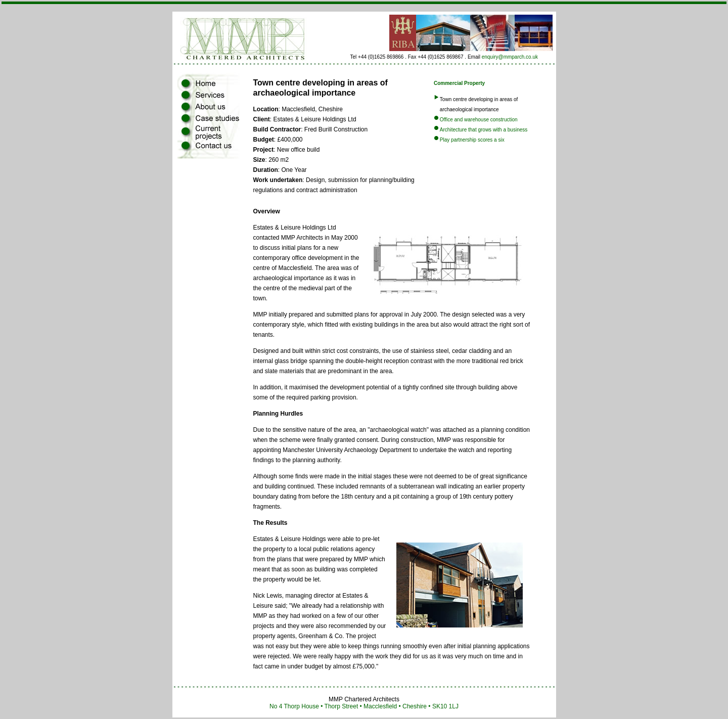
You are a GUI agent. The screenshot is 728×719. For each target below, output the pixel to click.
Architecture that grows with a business (484, 130)
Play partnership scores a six (472, 140)
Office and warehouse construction (479, 120)
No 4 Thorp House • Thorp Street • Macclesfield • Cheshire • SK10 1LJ (364, 706)
